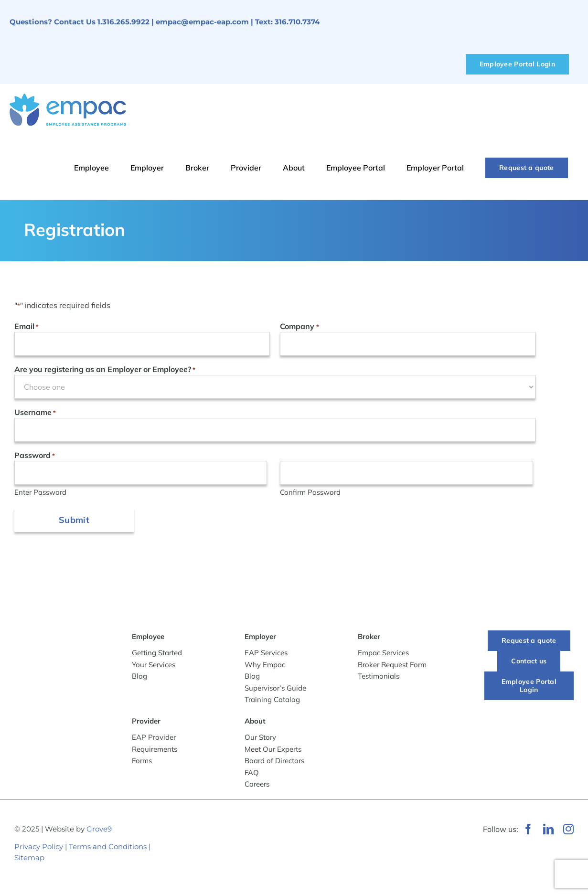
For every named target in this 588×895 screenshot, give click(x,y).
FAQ (252, 774)
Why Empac (265, 666)
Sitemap (29, 859)
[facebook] (528, 831)
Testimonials (379, 678)
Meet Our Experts (273, 751)
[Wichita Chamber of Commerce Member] (239, 822)
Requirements (155, 751)
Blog (139, 677)
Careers (257, 786)
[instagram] (568, 831)
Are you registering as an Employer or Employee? (105, 370)
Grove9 (99, 830)
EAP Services (266, 655)
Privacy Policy (39, 848)
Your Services (154, 666)
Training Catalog (272, 701)
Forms (142, 762)
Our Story (260, 739)
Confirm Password (310, 492)
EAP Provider (154, 739)
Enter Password (40, 492)
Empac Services (383, 655)
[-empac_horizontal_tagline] (59, 640)
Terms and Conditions (108, 848)
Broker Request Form (392, 666)
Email (27, 327)
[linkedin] (548, 831)
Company (299, 327)
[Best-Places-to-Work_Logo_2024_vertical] (234, 879)
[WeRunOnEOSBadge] (342, 827)
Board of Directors (274, 762)
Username (35, 413)
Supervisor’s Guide (275, 689)
